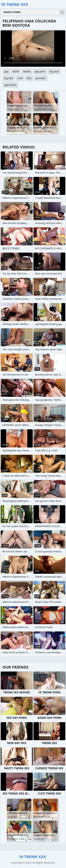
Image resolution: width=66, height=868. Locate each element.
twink (16, 71)
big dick (9, 78)
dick (29, 78)
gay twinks (10, 85)
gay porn (40, 71)
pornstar (41, 78)
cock (20, 78)
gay (6, 71)
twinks (27, 71)
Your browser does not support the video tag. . (33, 49)
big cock (54, 71)
